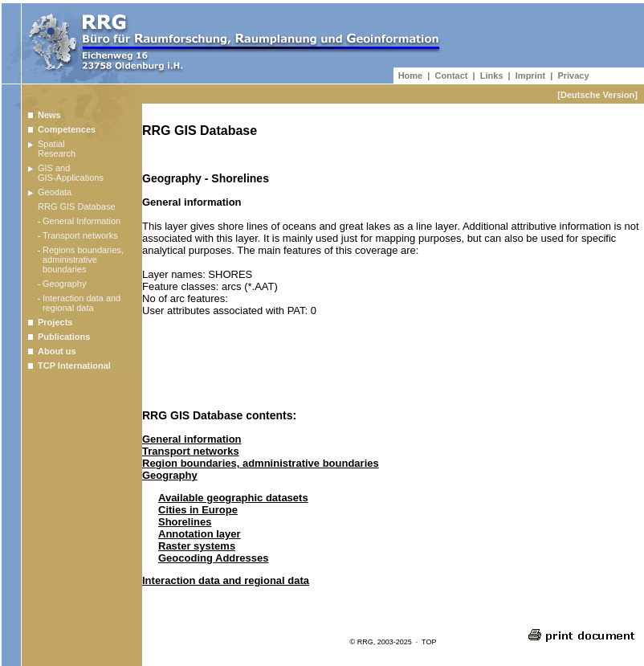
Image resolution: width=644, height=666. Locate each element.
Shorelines (185, 522)
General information (192, 439)
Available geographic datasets (233, 498)
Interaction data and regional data (226, 580)
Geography (170, 475)
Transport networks (191, 451)
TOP (429, 642)
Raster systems (197, 546)
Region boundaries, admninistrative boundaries (261, 463)
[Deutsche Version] (597, 95)
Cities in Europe (198, 510)
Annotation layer (200, 534)
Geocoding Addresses (214, 558)
